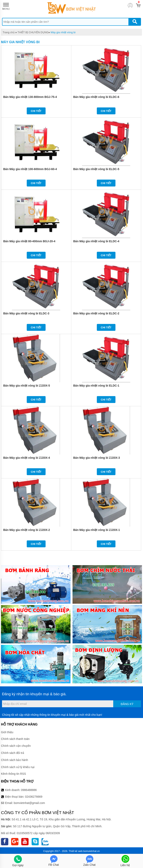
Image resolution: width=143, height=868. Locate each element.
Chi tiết (36, 111)
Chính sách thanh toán (15, 739)
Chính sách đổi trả (13, 753)
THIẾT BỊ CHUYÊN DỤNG (33, 32)
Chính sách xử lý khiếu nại (18, 767)
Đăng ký (127, 704)
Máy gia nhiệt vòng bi (63, 32)
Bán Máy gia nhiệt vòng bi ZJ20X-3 (97, 458)
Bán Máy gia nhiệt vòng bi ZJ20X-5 (27, 386)
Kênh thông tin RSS (13, 774)
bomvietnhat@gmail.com (29, 803)
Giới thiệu (7, 732)
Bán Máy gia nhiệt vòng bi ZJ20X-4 (27, 458)
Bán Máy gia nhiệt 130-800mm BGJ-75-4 (30, 97)
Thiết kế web (76, 851)
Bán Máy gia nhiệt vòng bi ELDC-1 (96, 386)
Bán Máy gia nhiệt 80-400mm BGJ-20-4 (29, 241)
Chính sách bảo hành (14, 760)
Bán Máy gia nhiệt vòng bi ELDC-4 (96, 241)
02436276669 (34, 797)
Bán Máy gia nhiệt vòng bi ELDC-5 (96, 169)
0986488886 (29, 790)
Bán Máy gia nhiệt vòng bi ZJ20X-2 (27, 530)
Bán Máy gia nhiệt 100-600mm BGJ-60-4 (30, 169)
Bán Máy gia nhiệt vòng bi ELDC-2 (96, 313)
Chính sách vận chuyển (16, 746)
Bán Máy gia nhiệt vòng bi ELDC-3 (26, 313)
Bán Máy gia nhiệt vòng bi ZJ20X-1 (97, 530)
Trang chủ (9, 32)
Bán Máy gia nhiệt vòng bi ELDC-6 (96, 97)
